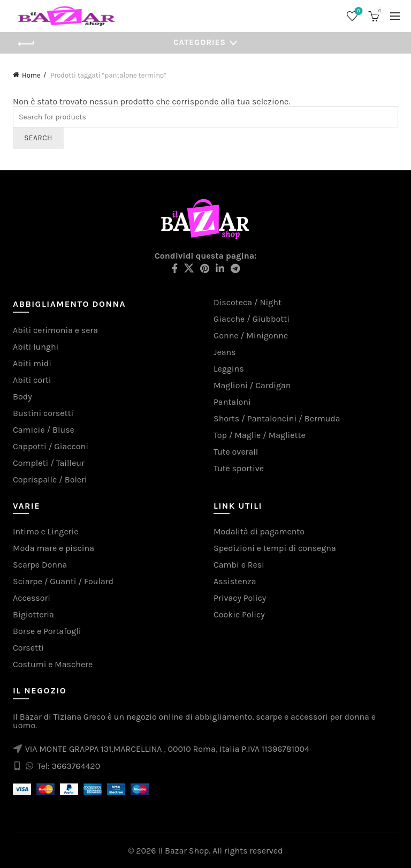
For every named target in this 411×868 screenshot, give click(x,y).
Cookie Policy (239, 614)
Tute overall (236, 452)
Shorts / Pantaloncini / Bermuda (277, 418)
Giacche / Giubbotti (252, 319)
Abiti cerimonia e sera (55, 330)
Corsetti (28, 648)
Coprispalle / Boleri (50, 480)
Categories (200, 42)
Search (38, 138)
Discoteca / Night (248, 302)
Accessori (32, 598)
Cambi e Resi (239, 565)
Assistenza (235, 581)
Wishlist (358, 12)
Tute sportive (239, 468)
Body (22, 397)
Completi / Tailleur (49, 463)
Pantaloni (232, 402)
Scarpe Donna (40, 565)
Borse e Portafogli (47, 631)
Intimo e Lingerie (45, 531)
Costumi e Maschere (53, 664)
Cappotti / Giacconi (51, 446)
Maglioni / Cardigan (252, 385)
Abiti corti (32, 380)
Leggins (229, 369)
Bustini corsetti (43, 413)
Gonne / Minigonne (251, 335)
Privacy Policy (240, 598)
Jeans (225, 352)
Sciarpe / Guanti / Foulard (63, 581)
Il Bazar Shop (183, 851)
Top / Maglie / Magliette (260, 435)
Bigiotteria (33, 614)
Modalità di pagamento (259, 531)
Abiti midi (32, 363)
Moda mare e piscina (54, 548)
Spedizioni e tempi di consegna (275, 548)
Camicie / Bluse (44, 430)
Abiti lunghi (36, 347)
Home (31, 75)
